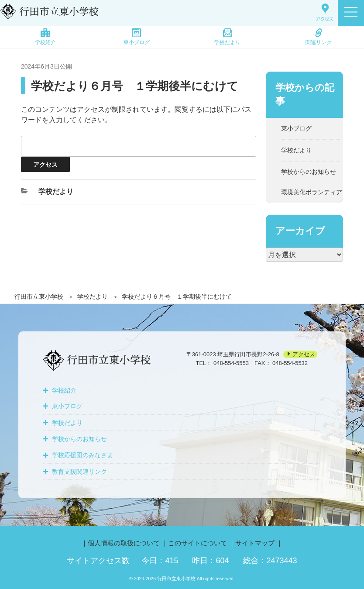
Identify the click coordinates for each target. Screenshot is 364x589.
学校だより (227, 37)
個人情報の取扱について (124, 543)
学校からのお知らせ (309, 172)
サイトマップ (255, 543)
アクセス (304, 354)
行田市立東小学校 (39, 296)
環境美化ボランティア (312, 192)
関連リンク (319, 37)
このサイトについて (197, 543)
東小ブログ (137, 37)
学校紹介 (45, 37)
